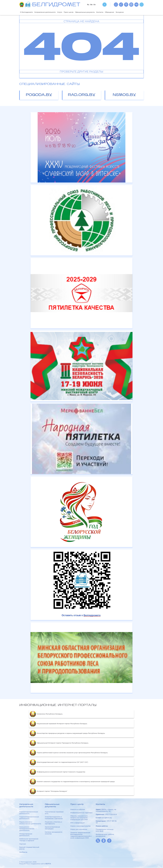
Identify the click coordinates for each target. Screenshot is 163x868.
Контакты (111, 12)
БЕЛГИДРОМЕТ (56, 5)
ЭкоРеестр (23, 852)
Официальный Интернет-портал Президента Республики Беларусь (59, 743)
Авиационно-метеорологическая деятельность (27, 829)
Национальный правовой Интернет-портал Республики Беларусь (58, 724)
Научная (23, 844)
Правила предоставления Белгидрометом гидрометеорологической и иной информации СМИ (81, 835)
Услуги (65, 12)
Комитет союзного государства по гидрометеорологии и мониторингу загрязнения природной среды (72, 782)
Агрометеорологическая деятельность (29, 813)
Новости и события (78, 810)
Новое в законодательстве (80, 826)
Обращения (122, 12)
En (95, 5)
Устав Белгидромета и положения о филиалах (54, 818)
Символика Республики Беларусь (46, 714)
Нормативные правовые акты (54, 813)
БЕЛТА (48, 864)
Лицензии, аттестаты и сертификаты (53, 823)
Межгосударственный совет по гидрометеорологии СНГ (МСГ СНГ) (59, 762)
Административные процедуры (52, 828)
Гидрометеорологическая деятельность (29, 818)
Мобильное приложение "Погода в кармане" (29, 840)
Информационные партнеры (81, 813)
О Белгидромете (27, 12)
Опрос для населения (79, 830)
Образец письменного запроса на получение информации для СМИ (79, 818)
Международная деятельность (26, 835)
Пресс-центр (75, 12)
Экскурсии (133, 12)
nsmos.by (124, 95)
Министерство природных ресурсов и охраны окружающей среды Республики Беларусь (67, 734)
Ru (88, 5)
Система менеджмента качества (54, 833)
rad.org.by (82, 95)
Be (91, 5)
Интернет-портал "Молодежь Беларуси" (48, 791)
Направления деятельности (48, 12)
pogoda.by (39, 95)
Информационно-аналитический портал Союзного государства (57, 772)
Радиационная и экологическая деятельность (30, 823)
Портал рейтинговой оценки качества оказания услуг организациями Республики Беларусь (69, 753)
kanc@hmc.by (107, 818)
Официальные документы (94, 12)
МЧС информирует (78, 823)
